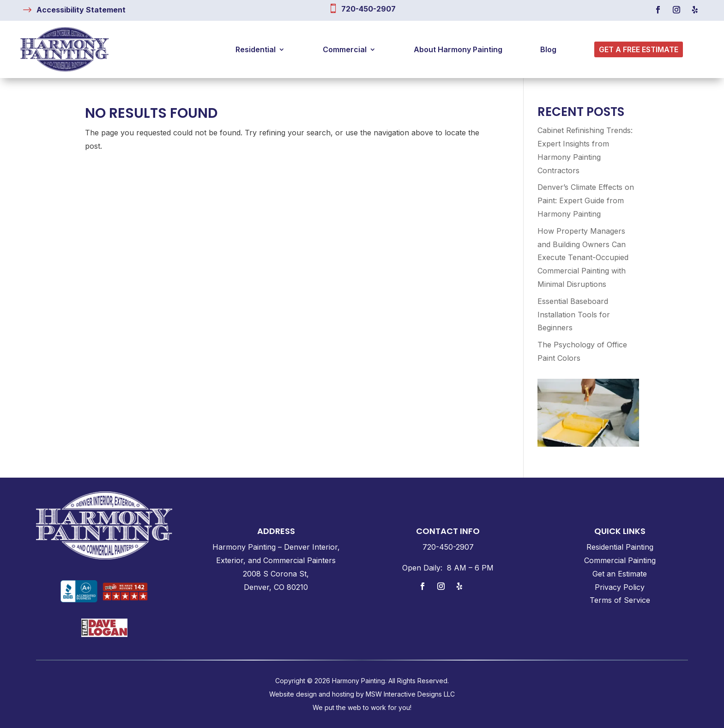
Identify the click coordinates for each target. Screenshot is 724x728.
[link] (81, 10)
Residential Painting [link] (620, 547)
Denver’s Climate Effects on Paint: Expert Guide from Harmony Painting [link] (586, 200)
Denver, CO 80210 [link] (276, 587)
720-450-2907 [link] (368, 9)
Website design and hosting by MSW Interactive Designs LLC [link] (362, 694)
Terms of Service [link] (620, 600)
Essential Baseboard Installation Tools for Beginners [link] (574, 315)
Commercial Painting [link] (620, 560)
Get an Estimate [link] (620, 574)
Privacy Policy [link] (620, 587)
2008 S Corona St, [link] (276, 574)
